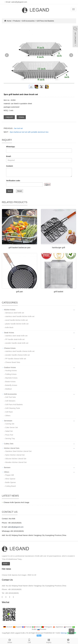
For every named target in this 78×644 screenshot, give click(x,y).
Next (71, 55)
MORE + (6, 564)
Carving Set (10, 424)
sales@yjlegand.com (15, 527)
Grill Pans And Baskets (45, 21)
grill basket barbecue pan (19, 248)
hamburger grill (58, 248)
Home (9, 21)
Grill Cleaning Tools (13, 408)
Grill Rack (9, 412)
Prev (7, 55)
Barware (7, 467)
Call (29, 641)
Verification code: (13, 181)
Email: (9, 156)
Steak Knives (9, 333)
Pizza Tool (9, 435)
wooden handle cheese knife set (17, 355)
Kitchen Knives (10, 310)
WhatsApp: (11, 147)
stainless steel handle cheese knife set (20, 351)
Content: (10, 166)
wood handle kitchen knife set (17, 320)
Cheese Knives (10, 348)
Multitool (8, 389)
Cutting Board (11, 486)
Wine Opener (10, 479)
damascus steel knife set (15, 313)
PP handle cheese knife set (16, 359)
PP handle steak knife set (15, 339)
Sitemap (64, 633)
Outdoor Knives (10, 367)
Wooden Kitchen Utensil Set (16, 462)
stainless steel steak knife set (16, 336)
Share (10, 641)
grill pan (19, 292)
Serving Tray (10, 438)
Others (8, 416)
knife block (9, 327)
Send (10, 191)
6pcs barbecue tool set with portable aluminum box (29, 132)
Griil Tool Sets (11, 397)
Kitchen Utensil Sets (12, 448)
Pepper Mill (10, 475)
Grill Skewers (10, 401)
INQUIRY (9, 117)
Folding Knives (11, 374)
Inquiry (49, 641)
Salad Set (9, 431)
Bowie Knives (10, 382)
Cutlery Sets (9, 444)
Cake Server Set (12, 427)
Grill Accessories (28, 21)
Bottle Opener (11, 482)
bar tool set (18, 128)
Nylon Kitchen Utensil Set (15, 455)
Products (17, 21)
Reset (19, 191)
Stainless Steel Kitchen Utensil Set (18, 451)
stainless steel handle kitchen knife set (20, 316)
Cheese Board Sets (13, 362)
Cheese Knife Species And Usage (16, 502)
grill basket (58, 292)
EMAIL (21, 117)
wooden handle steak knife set (17, 343)
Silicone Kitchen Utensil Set (16, 459)
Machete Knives (11, 378)
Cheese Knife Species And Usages (14, 575)
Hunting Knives (11, 371)
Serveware (8, 421)
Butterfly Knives (11, 385)
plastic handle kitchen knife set (17, 324)
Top (68, 641)
